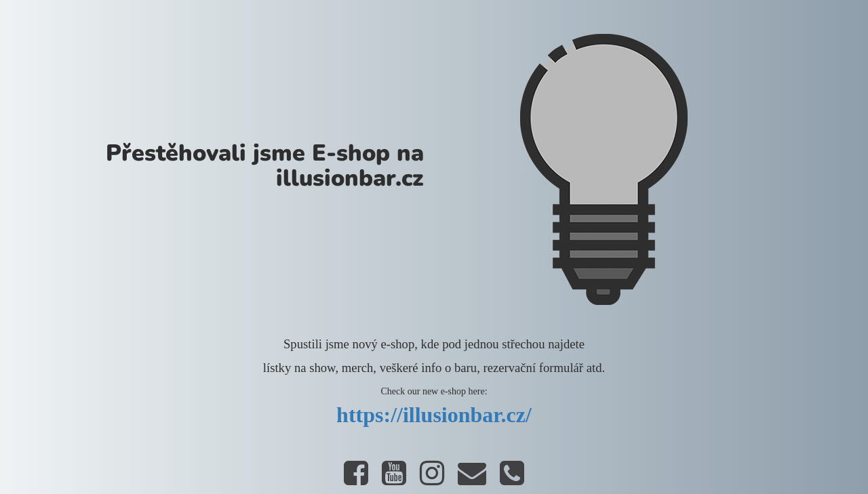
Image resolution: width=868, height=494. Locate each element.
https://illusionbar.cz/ (434, 415)
